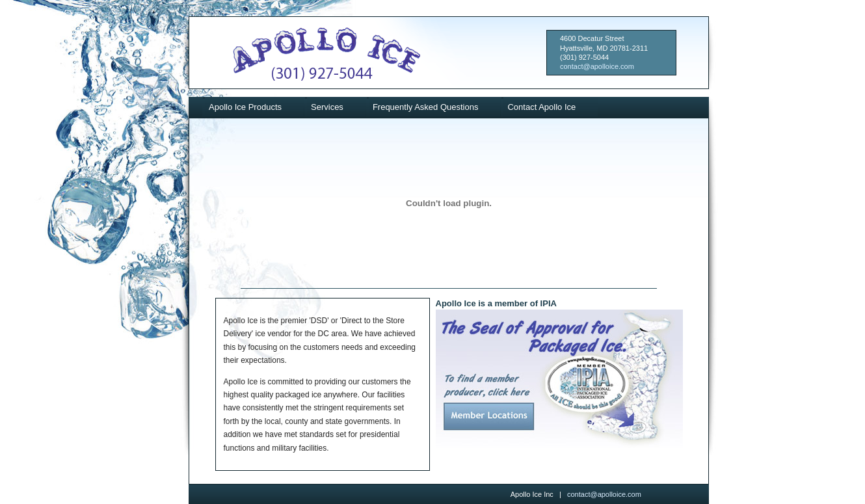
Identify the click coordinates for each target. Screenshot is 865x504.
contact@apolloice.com (597, 66)
